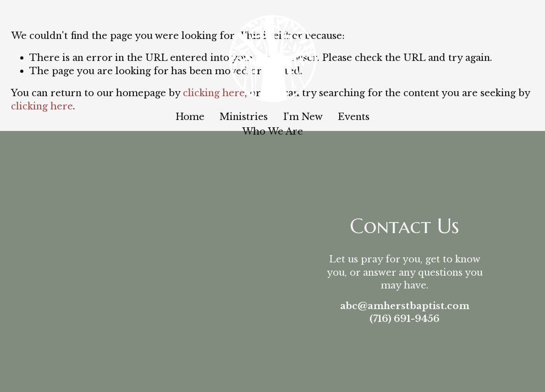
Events (354, 117)
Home (190, 117)
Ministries (244, 117)
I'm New (303, 117)
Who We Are (272, 131)
